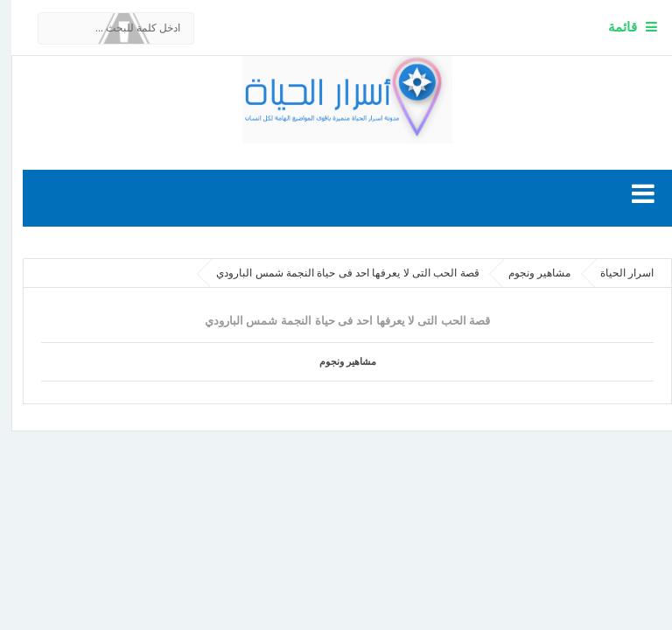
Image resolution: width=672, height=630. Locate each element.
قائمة (611, 27)
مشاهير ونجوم (336, 361)
